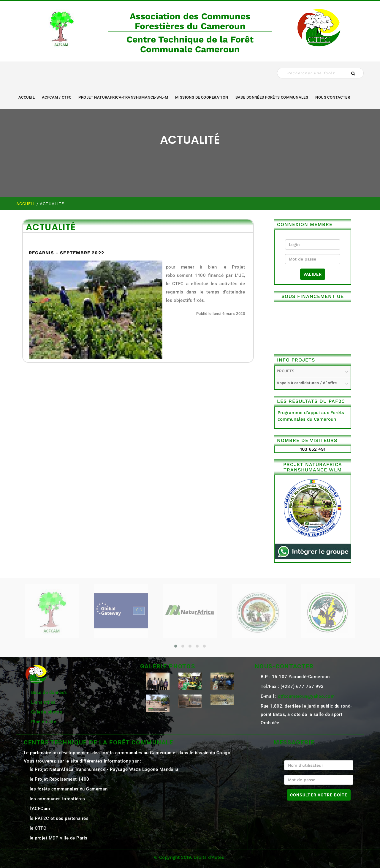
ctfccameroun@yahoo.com (306, 696)
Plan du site (44, 722)
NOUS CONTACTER (333, 97)
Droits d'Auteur (210, 857)
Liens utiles (43, 702)
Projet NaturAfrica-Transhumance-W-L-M (123, 97)
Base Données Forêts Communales (272, 97)
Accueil (27, 97)
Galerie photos (47, 712)
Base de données (49, 692)
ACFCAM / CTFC (57, 97)
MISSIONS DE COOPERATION (202, 97)
